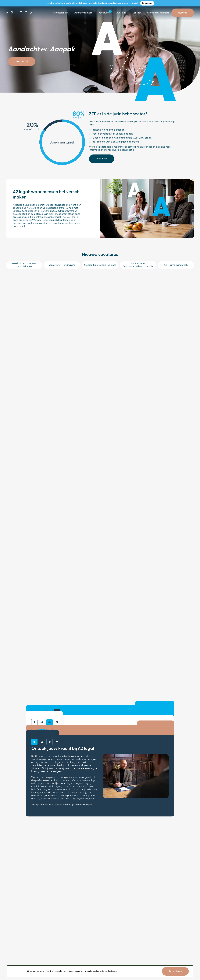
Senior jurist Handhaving (62, 265)
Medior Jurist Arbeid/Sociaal (100, 265)
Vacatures (104, 13)
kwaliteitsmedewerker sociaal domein (24, 265)
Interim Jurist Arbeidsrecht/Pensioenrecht (138, 265)
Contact (137, 13)
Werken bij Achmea (158, 13)
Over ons (121, 13)
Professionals (60, 13)
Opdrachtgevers (83, 13)
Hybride (183, 13)
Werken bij (22, 61)
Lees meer (147, 3)
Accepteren (175, 971)
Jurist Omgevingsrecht (176, 265)
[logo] (21, 13)
